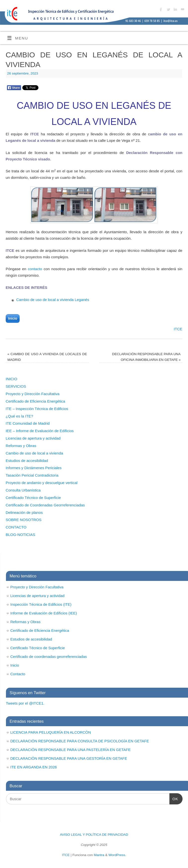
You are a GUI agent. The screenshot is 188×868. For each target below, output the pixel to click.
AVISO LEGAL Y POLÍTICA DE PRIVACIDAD (94, 835)
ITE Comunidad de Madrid (28, 423)
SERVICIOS (16, 386)
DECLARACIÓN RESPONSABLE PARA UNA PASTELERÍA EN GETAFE (71, 750)
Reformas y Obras (21, 446)
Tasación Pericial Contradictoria (32, 475)
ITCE (178, 329)
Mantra (99, 855)
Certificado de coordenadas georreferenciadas (49, 657)
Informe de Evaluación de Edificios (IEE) (44, 613)
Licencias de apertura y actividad (33, 438)
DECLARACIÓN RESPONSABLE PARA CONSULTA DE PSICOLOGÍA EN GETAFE (80, 741)
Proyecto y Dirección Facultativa (33, 394)
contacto (35, 269)
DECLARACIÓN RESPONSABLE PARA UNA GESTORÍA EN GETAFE (69, 758)
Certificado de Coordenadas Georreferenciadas (45, 505)
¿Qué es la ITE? (19, 416)
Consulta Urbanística (23, 490)
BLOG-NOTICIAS (20, 535)
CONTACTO (16, 527)
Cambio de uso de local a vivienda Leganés (53, 300)
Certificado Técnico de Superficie (33, 498)
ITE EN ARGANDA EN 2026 (34, 767)
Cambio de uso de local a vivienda (34, 453)
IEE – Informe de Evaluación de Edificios (40, 431)
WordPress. (117, 855)
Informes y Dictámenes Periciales (34, 468)
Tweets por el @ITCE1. (25, 703)
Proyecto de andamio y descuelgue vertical (42, 483)
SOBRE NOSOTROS (24, 520)
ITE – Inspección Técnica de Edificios (37, 409)
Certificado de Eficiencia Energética (35, 401)
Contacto (18, 674)
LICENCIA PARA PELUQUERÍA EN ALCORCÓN (51, 732)
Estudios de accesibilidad (27, 461)
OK (174, 798)
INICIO (11, 379)
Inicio (13, 318)
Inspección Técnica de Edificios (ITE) (41, 604)
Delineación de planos (24, 512)
